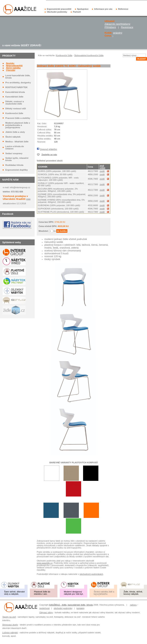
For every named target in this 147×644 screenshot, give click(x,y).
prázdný (118, 33)
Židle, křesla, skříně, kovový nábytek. (133, 593)
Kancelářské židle (14, 97)
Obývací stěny (46, 612)
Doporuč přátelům (49, 149)
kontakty (81, 608)
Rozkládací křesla (14, 165)
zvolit (102, 171)
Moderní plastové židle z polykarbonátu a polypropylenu (18, 125)
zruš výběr (103, 167)
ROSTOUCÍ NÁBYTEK (16, 87)
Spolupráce (83, 9)
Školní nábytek (13, 137)
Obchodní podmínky (57, 12)
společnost (44, 608)
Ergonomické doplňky (17, 170)
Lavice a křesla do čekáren (15, 147)
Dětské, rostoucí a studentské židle (15, 103)
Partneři (77, 12)
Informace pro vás (103, 9)
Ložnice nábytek (10, 633)
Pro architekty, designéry (18, 83)
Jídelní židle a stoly (15, 132)
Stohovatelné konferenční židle (89, 55)
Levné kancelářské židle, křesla (18, 77)
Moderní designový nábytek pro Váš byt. (74, 593)
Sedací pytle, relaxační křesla (17, 159)
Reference (123, 9)
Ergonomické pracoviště (59, 9)
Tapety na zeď (9, 617)
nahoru (133, 605)
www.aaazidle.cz (45, 563)
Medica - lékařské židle (17, 142)
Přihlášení (110, 27)
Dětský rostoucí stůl (16, 109)
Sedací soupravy (14, 153)
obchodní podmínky (63, 608)
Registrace (127, 27)
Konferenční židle (14, 113)
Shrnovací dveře (10, 625)
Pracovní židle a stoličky (18, 118)
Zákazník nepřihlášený (117, 24)
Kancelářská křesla (15, 92)
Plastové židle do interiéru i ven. (42, 593)
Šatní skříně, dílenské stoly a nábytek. (15, 593)
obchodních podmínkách (91, 574)
